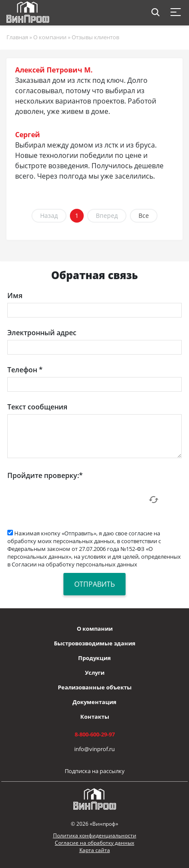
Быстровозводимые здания (95, 643)
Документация (94, 702)
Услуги (95, 673)
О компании (95, 629)
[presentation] (73, 500)
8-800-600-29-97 (95, 734)
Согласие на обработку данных (94, 843)
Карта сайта (95, 850)
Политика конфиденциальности (95, 835)
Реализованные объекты (95, 687)
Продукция (94, 658)
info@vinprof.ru (94, 749)
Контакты (95, 717)
